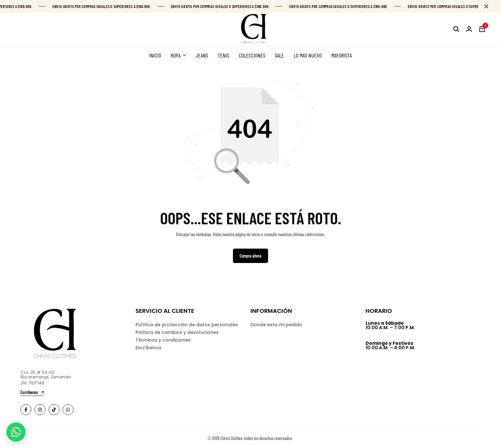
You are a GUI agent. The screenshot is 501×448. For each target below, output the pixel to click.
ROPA (176, 55)
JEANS (202, 55)
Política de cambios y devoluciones (177, 332)
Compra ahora (250, 256)
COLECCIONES (252, 55)
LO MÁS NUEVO (308, 55)
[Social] (26, 410)
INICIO (155, 55)
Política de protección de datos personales (187, 325)
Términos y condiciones (163, 340)
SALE (279, 55)
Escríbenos (148, 348)
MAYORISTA (342, 55)
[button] (16, 432)
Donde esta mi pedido (276, 325)
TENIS (223, 55)
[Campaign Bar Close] (489, 6)
